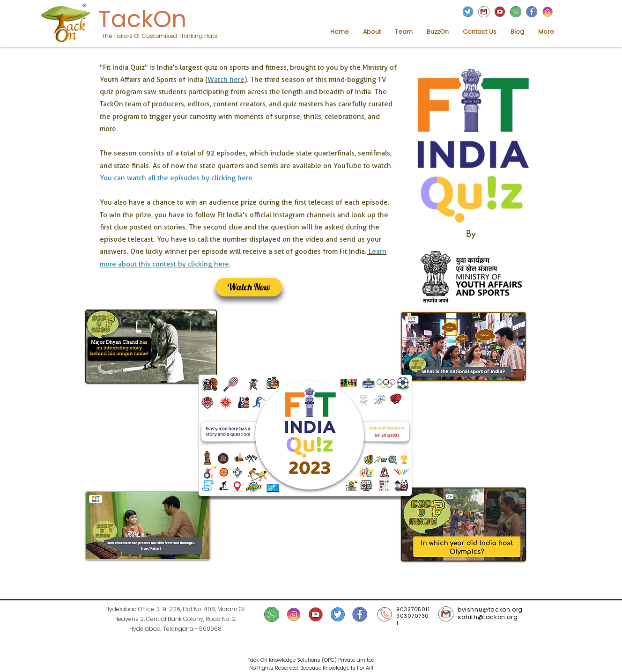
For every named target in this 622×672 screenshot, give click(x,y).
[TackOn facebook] (532, 12)
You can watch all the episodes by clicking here (176, 178)
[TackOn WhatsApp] (516, 12)
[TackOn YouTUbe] (500, 12)
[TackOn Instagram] (548, 12)
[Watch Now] (249, 287)
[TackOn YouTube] (316, 614)
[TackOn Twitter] (468, 12)
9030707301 (413, 619)
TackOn (142, 19)
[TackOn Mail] (484, 12)
